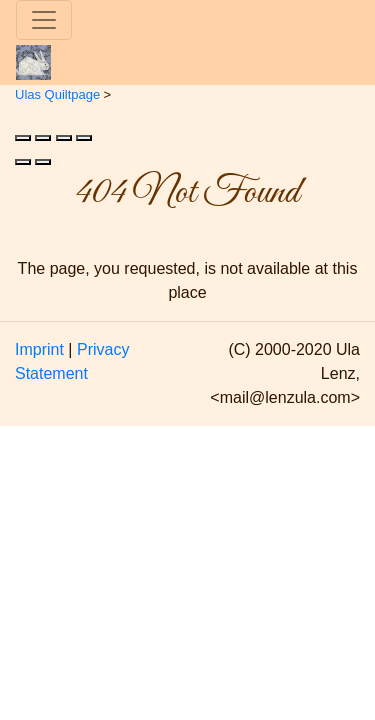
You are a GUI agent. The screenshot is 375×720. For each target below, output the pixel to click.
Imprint (39, 349)
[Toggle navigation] (44, 20)
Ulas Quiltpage (57, 94)
